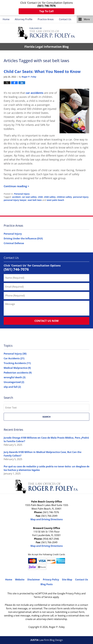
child (40, 197)
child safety (50, 197)
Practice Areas (46, 19)
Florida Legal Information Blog (46, 33)
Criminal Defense (14, 243)
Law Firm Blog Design (46, 640)
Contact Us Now (46, 321)
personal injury (81, 197)
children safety (64, 197)
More (87, 19)
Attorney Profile (24, 19)
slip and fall (12, 387)
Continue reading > (16, 186)
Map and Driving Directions (47, 519)
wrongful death (15, 377)
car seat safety (29, 197)
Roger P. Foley (57, 627)
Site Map (67, 580)
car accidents (35, 93)
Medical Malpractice (17, 368)
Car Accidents (14, 358)
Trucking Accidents (17, 363)
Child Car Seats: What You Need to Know (42, 71)
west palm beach (55, 200)
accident (16, 197)
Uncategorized (14, 382)
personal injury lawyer (15, 200)
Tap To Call (46, 11)
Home (6, 19)
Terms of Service (43, 597)
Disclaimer (34, 580)
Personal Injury (22, 194)
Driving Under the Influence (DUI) (23, 238)
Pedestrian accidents (18, 373)
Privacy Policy (51, 580)
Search (46, 417)
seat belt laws (35, 200)
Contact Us (65, 19)
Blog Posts (47, 584)
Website (20, 580)
